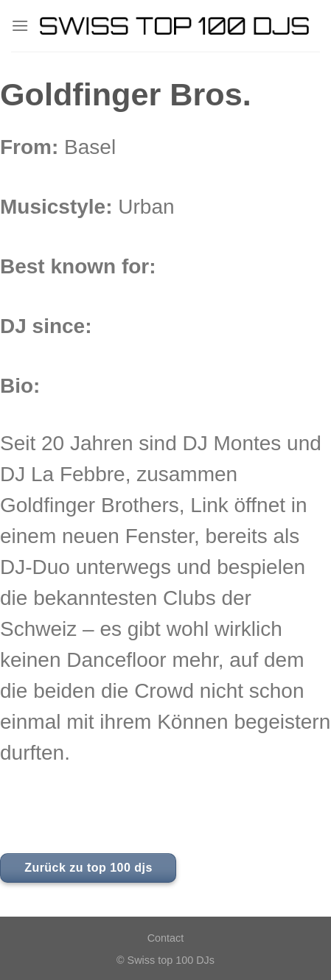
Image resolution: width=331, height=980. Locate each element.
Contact (166, 938)
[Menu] (20, 25)
